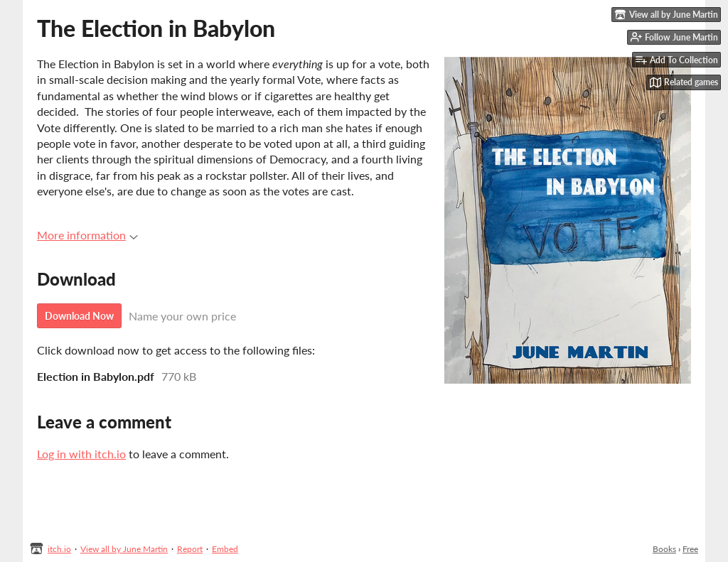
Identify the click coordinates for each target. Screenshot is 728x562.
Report (190, 549)
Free (690, 549)
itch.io (59, 549)
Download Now (79, 316)
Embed (225, 549)
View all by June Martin (124, 549)
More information (87, 235)
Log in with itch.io (81, 454)
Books (664, 549)
